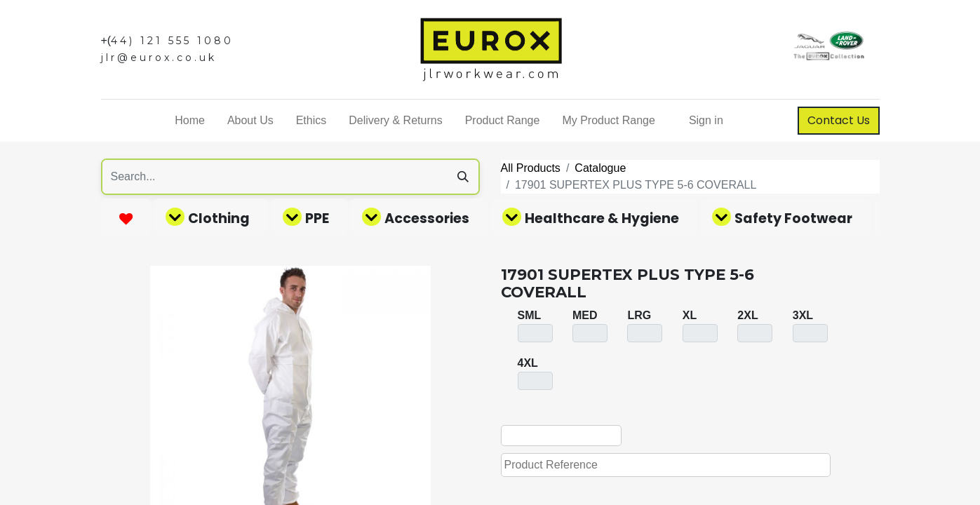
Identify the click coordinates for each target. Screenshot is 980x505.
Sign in (706, 120)
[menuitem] (190, 121)
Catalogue (600, 168)
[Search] (463, 177)
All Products (531, 168)
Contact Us (839, 120)
